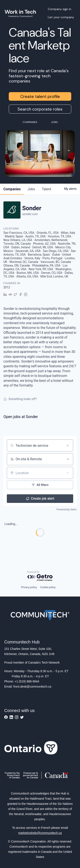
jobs (31, 189)
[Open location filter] (68, 473)
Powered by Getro (67, 510)
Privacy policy (29, 587)
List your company (61, 17)
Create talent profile (40, 96)
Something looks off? (20, 399)
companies (12, 189)
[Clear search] (68, 445)
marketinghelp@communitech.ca (40, 833)
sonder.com (30, 214)
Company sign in (60, 9)
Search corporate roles (40, 109)
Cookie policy (48, 587)
